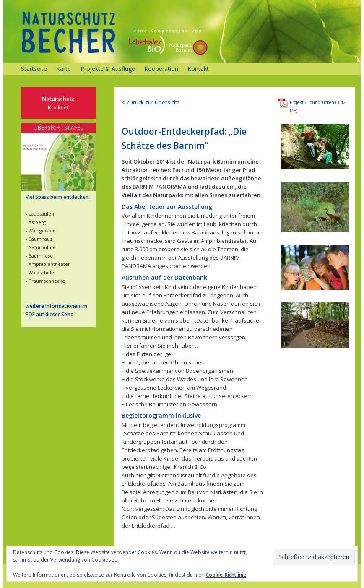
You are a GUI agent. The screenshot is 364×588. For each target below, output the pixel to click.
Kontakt (198, 69)
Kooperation (161, 69)
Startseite (34, 69)
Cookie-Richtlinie (226, 575)
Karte (64, 69)
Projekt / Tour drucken (312, 102)
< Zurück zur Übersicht (150, 102)
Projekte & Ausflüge (108, 69)
